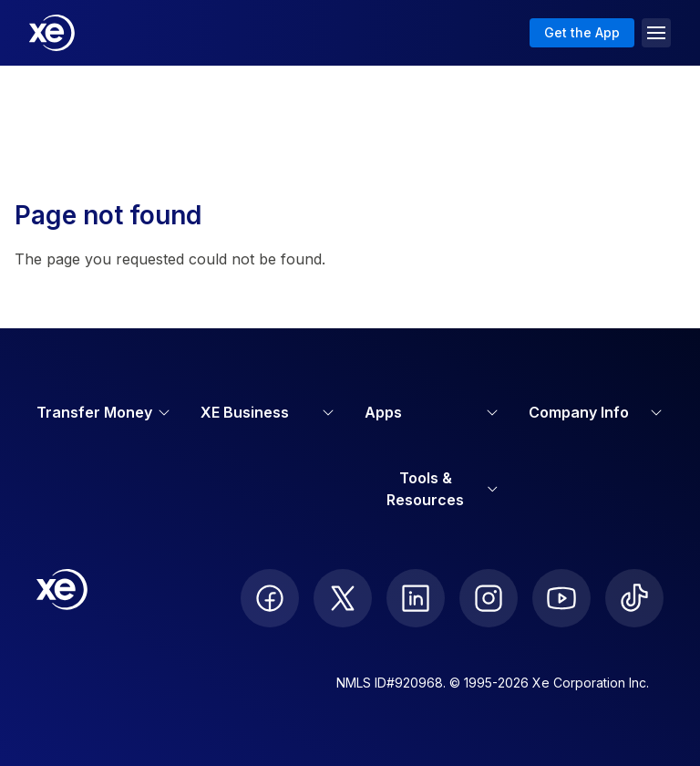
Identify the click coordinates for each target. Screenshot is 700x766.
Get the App (582, 32)
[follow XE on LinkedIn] (416, 598)
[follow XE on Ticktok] (634, 598)
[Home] (52, 33)
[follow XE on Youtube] (561, 598)
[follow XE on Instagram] (489, 598)
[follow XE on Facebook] (270, 598)
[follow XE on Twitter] (343, 598)
